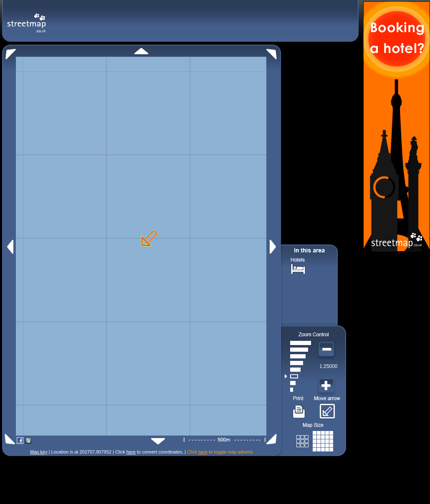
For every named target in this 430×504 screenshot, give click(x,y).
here (131, 452)
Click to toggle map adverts (220, 452)
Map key (39, 452)
